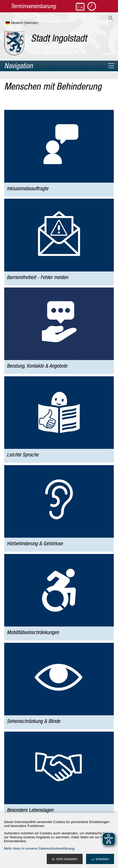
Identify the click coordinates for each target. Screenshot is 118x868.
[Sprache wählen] (30, 23)
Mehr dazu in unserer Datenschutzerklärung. (40, 848)
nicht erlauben (65, 859)
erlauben (100, 859)
